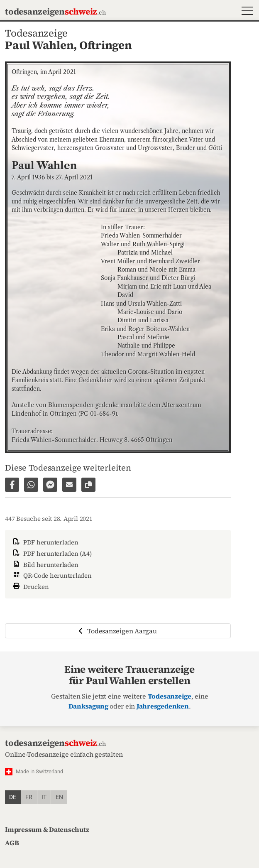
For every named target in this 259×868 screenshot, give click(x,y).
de (13, 797)
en (59, 797)
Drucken (30, 586)
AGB (12, 843)
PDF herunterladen (45, 542)
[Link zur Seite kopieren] (88, 485)
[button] (246, 12)
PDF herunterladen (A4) (51, 553)
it (44, 797)
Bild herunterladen (45, 565)
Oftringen (106, 45)
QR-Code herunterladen (52, 575)
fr (29, 797)
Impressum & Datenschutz (47, 829)
